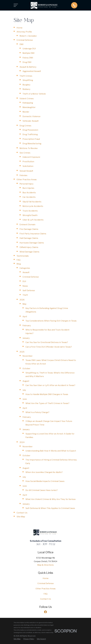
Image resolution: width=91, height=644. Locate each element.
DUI (24, 281)
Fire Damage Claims (29, 229)
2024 (22, 442)
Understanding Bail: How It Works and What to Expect (51, 451)
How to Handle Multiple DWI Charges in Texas (47, 394)
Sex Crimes (25, 153)
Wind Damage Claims (29, 252)
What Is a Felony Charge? (37, 412)
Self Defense (29, 290)
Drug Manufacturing (32, 144)
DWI (22, 44)
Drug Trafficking (30, 134)
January (26, 338)
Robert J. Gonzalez (28, 36)
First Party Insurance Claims (33, 234)
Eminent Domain (27, 224)
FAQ (18, 260)
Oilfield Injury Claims (29, 247)
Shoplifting (28, 80)
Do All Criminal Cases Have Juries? (42, 490)
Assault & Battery (28, 67)
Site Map (21, 517)
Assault (26, 272)
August (26, 381)
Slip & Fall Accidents (32, 202)
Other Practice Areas (27, 180)
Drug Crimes (25, 126)
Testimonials (23, 256)
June (25, 399)
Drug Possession (30, 130)
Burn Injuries (28, 188)
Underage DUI (29, 49)
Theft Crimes (26, 76)
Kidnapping (28, 103)
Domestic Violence (31, 116)
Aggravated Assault (32, 71)
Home (19, 28)
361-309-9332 (46, 544)
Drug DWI (27, 62)
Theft (25, 295)
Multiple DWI (28, 53)
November (28, 356)
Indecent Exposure (31, 157)
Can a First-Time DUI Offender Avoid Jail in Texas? (49, 347)
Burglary (26, 85)
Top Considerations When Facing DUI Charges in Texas (51, 321)
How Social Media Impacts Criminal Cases (45, 481)
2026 (22, 300)
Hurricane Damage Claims (32, 243)
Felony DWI (28, 58)
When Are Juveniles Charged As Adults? (44, 472)
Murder (26, 112)
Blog (19, 264)
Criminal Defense (25, 40)
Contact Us (22, 513)
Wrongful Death (30, 215)
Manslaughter (29, 107)
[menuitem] (17, 639)
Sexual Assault (26, 171)
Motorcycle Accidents (33, 206)
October (26, 368)
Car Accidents (29, 197)
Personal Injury (26, 184)
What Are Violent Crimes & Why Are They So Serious (51, 499)
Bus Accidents (29, 193)
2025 (22, 352)
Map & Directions (45, 565)
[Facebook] (45, 612)
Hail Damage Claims (29, 238)
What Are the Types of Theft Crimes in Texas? (47, 403)
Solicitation (28, 166)
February (27, 325)
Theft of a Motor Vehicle (34, 94)
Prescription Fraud (31, 139)
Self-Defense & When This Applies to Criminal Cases (50, 508)
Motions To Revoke (29, 148)
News (25, 286)
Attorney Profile (24, 32)
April (25, 316)
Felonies (23, 175)
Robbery (26, 89)
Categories (25, 268)
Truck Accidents (30, 211)
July (24, 390)
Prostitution (28, 162)
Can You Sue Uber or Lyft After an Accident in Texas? (50, 385)
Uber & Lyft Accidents (33, 220)
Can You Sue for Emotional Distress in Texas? (47, 342)
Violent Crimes (27, 99)
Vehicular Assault (31, 121)
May (24, 304)
